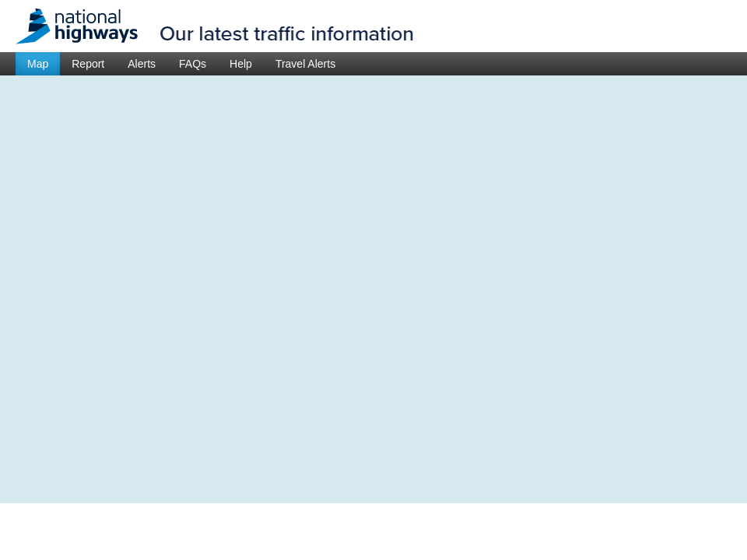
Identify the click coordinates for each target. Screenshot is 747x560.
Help (241, 64)
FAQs (193, 64)
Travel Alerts (305, 64)
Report (88, 64)
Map (38, 64)
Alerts (142, 64)
